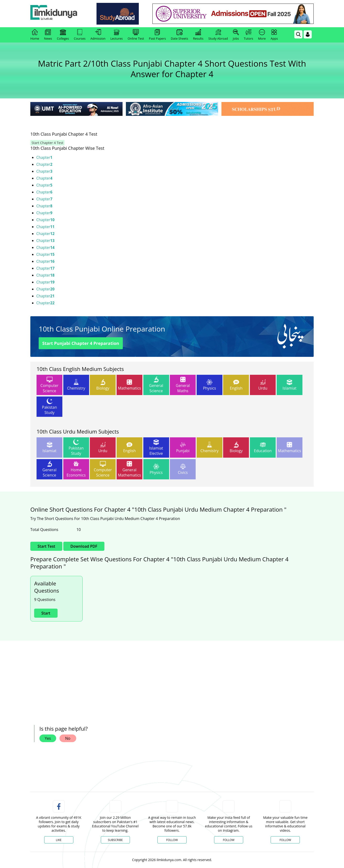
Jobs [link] (236, 35)
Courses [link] (80, 35)
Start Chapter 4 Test (46, 143)
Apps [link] (274, 35)
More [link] (262, 35)
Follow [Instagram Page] (229, 840)
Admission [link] (98, 35)
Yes (48, 738)
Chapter (45, 157)
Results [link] (198, 35)
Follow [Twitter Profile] (172, 840)
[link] (57, 14)
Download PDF (84, 546)
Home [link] (35, 35)
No (68, 738)
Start (46, 613)
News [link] (48, 35)
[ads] (62, 676)
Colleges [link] (63, 35)
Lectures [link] (117, 35)
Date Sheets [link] (180, 35)
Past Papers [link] (157, 35)
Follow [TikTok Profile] (285, 840)
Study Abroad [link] (218, 35)
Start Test (46, 546)
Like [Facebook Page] (59, 840)
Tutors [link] (249, 35)
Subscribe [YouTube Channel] (115, 840)
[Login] (308, 34)
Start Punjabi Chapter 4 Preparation (81, 343)
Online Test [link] (136, 35)
